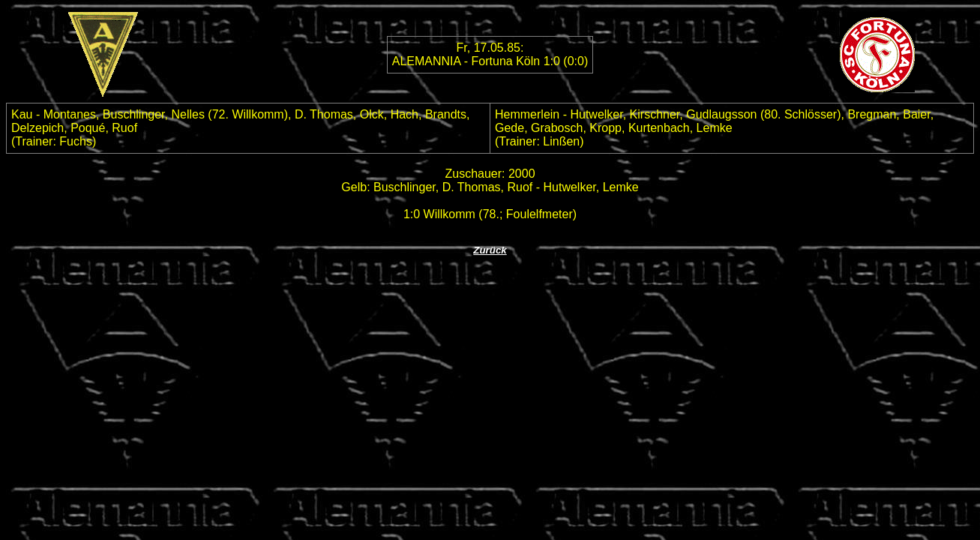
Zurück (490, 250)
